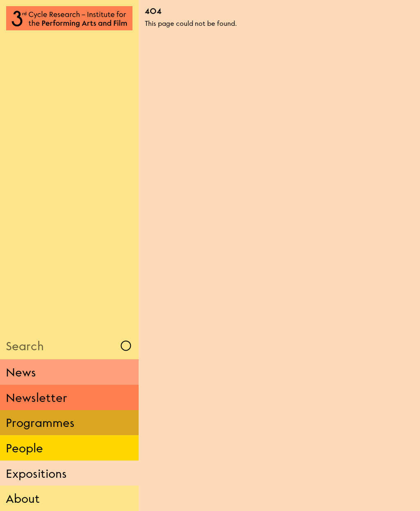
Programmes (40, 422)
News (21, 372)
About (23, 498)
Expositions (36, 473)
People (24, 448)
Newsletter (37, 397)
